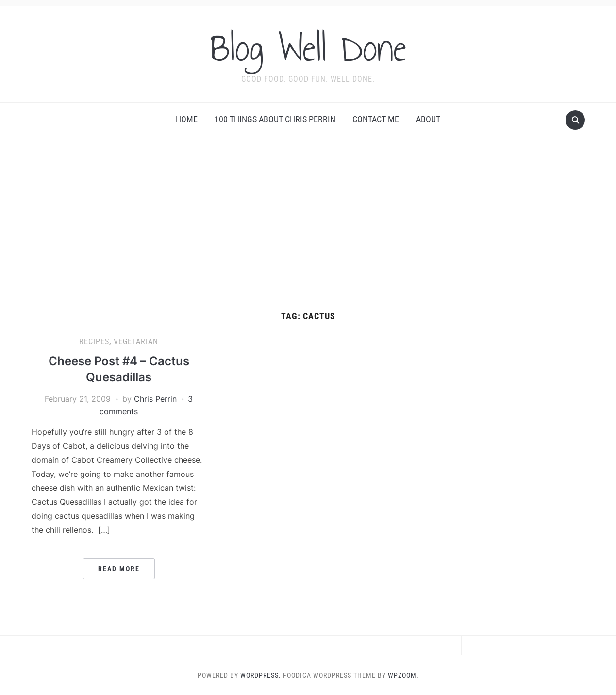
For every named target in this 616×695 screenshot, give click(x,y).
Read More (119, 569)
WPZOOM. (403, 675)
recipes (94, 342)
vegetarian (136, 342)
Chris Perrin (155, 399)
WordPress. (261, 675)
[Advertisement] (308, 224)
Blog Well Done (308, 48)
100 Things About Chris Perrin (275, 119)
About (428, 119)
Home (187, 119)
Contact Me (376, 119)
